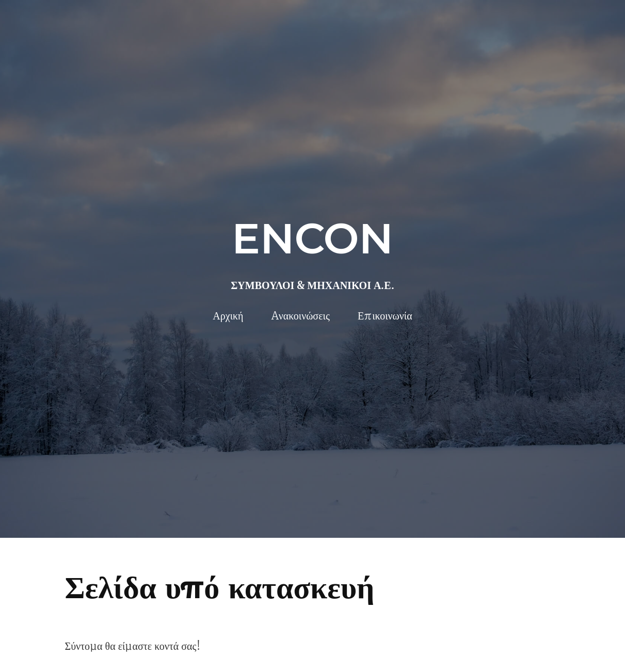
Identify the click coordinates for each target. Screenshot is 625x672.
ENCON (312, 238)
